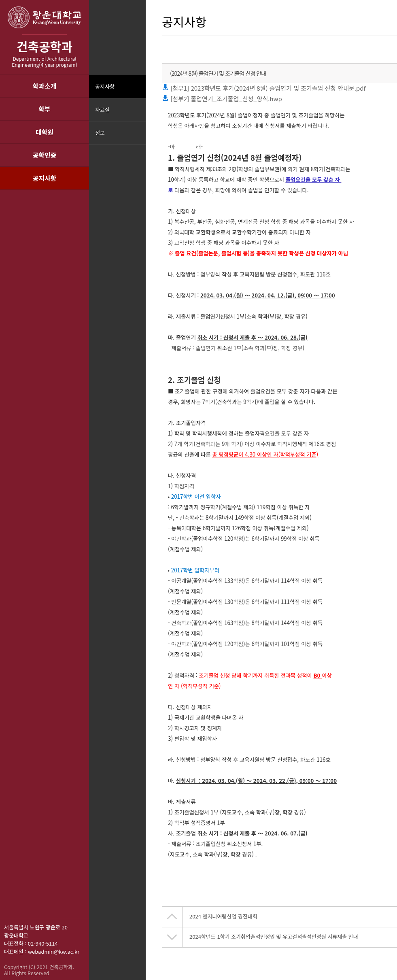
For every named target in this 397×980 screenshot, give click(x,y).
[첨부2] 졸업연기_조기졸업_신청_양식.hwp (222, 99)
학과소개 (45, 86)
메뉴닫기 (139, 138)
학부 (44, 109)
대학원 (45, 132)
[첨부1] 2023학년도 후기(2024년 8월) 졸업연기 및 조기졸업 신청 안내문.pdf (264, 88)
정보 (100, 133)
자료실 (102, 109)
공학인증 (45, 155)
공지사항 (45, 178)
